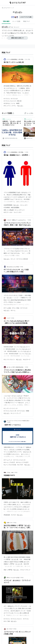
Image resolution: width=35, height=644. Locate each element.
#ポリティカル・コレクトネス (13, 212)
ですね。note (10, 472)
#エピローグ (27, 359)
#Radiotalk (7, 515)
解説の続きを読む (18, 38)
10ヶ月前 (28, 59)
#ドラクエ (7, 99)
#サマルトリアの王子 (22, 462)
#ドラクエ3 (14, 99)
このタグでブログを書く (26, 17)
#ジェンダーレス (20, 210)
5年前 (15, 523)
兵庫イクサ (10, 523)
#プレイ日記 (16, 308)
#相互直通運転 (15, 208)
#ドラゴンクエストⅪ (10, 411)
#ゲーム (13, 310)
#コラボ (13, 515)
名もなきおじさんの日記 (13, 267)
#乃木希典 (7, 208)
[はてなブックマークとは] (13, 113)
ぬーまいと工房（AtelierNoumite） (15, 367)
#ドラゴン (26, 619)
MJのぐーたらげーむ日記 (13, 578)
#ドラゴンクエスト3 (10, 101)
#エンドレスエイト (9, 359)
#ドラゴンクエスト (16, 619)
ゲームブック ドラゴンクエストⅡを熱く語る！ (18, 421)
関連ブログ (27, 21)
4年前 (27, 367)
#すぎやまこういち (9, 103)
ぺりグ (8, 318)
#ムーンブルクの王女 (10, 465)
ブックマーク (7, 119)
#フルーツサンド (25, 570)
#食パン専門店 (8, 570)
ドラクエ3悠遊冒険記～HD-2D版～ (15, 59)
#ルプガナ (20, 465)
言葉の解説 (6, 21)
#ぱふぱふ (20, 106)
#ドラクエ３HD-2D (22, 259)
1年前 (27, 152)
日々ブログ (10, 629)
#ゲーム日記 (7, 308)
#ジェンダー (24, 205)
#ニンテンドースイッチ (11, 408)
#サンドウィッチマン (10, 106)
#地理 (18, 103)
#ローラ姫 (7, 621)
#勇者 (27, 411)
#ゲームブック (8, 460)
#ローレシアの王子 (9, 462)
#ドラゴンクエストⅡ (19, 460)
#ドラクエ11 (21, 411)
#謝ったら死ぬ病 (9, 210)
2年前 (29, 220)
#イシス (13, 259)
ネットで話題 (16, 21)
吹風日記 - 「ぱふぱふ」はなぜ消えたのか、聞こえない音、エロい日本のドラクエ (12, 123)
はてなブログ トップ (8, 8)
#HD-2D (19, 101)
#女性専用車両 (8, 205)
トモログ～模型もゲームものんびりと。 (17, 220)
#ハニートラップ (16, 413)
